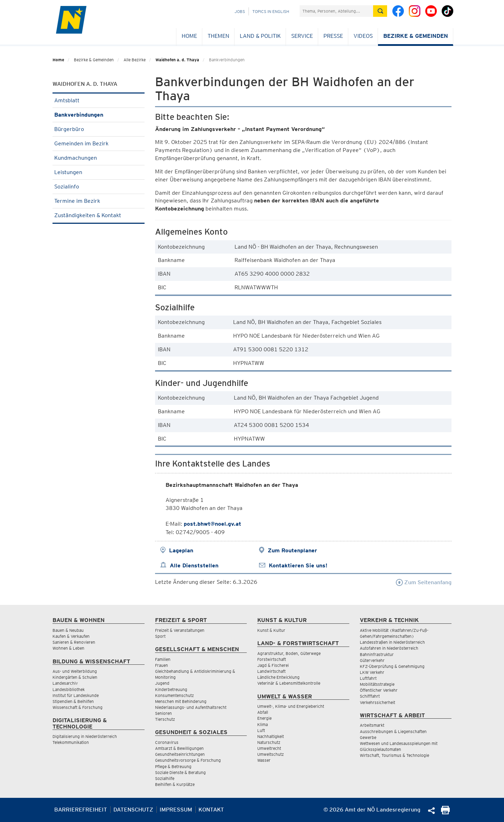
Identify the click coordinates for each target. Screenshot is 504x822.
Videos (363, 36)
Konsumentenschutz (174, 695)
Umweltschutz (271, 754)
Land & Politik (260, 36)
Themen (218, 36)
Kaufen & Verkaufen (71, 636)
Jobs (240, 11)
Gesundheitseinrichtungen (180, 754)
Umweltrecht (269, 748)
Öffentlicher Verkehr (379, 690)
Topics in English (271, 11)
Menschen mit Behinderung (181, 701)
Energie (264, 718)
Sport (160, 636)
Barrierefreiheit (81, 810)
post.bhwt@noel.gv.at (212, 524)
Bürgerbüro (99, 129)
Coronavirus (167, 742)
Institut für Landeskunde (76, 695)
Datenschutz (133, 810)
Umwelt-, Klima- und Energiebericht (291, 706)
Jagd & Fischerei (273, 665)
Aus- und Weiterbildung (75, 671)
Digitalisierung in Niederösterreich (85, 736)
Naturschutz (269, 742)
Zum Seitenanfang (424, 582)
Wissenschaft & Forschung (78, 707)
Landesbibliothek (69, 689)
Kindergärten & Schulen (75, 677)
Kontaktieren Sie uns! (298, 565)
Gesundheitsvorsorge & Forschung (188, 760)
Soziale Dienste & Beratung (180, 772)
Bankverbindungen (99, 115)
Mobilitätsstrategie (377, 684)
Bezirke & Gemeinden (416, 36)
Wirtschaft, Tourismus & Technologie (394, 755)
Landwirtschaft (271, 671)
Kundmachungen (99, 158)
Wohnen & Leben (68, 648)
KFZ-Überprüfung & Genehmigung (392, 666)
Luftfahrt (368, 678)
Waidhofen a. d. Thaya (177, 60)
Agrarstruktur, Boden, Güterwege (289, 653)
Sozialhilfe (165, 778)
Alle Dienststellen (194, 565)
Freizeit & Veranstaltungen (180, 630)
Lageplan (181, 550)
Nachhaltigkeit (271, 736)
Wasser (264, 760)
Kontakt (211, 810)
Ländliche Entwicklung (278, 677)
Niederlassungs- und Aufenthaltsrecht (191, 707)
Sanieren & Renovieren (74, 642)
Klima (262, 724)
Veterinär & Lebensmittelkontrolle (289, 683)
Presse (333, 36)
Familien (163, 659)
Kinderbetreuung (171, 689)
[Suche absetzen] (380, 11)
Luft (261, 730)
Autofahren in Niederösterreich (389, 648)
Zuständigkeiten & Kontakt (99, 215)
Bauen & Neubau (68, 630)
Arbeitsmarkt (372, 725)
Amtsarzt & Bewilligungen (179, 748)
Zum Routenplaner (292, 550)
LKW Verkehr (372, 672)
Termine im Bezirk (99, 201)
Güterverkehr (372, 660)
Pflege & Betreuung (173, 766)
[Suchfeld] (336, 11)
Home (189, 36)
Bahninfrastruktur (377, 654)
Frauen (162, 665)
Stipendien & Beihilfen (73, 701)
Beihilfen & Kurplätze (175, 784)
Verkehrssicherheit (377, 702)
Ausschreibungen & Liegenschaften (393, 731)
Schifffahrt (370, 696)
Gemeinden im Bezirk (99, 143)
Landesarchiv (65, 683)
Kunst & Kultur (271, 630)
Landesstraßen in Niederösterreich (392, 642)
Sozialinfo (99, 186)
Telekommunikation (71, 742)
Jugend (162, 683)
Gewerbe (368, 737)
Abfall (263, 712)
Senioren (163, 713)
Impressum (176, 810)
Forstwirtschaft (272, 659)
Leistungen (99, 172)
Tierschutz (165, 719)
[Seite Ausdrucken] (445, 812)
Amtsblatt (99, 100)
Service (302, 36)
